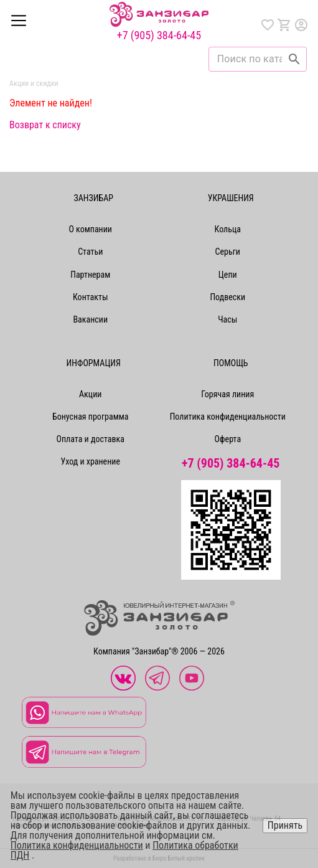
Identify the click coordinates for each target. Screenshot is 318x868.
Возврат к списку (45, 125)
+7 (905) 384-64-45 (159, 35)
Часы (227, 319)
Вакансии (90, 319)
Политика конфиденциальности (228, 417)
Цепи (228, 275)
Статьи (90, 252)
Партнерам (90, 275)
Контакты (91, 297)
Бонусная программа (91, 417)
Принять (285, 825)
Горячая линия (227, 394)
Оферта (227, 439)
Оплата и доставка (91, 439)
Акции (90, 394)
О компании (90, 229)
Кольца (228, 229)
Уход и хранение (90, 461)
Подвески (227, 297)
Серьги (228, 252)
